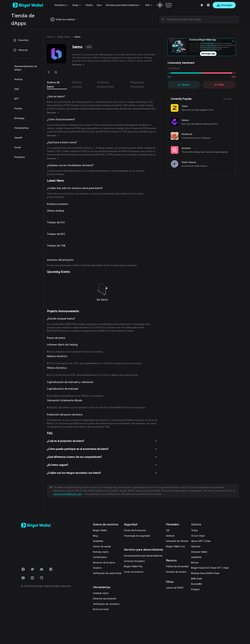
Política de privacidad (177, 566)
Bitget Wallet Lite (175, 546)
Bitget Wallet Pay (133, 566)
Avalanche (196, 557)
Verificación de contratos (106, 604)
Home (50, 37)
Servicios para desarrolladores (122, 5)
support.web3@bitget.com (67, 494)
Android (170, 536)
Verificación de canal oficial (107, 573)
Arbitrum (196, 546)
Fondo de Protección (135, 530)
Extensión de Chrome (177, 541)
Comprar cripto (101, 593)
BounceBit (197, 584)
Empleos (97, 568)
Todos (195, 530)
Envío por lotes (101, 609)
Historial (20, 50)
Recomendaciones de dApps (26, 68)
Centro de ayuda (102, 546)
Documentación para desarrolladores (143, 556)
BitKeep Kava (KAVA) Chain (205, 573)
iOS (168, 530)
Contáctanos (100, 557)
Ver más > (228, 99)
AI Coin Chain (198, 536)
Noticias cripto (101, 552)
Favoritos (21, 40)
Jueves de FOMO (175, 588)
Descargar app (208, 54)
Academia (98, 541)
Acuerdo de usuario (176, 572)
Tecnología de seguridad (137, 536)
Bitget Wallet (100, 530)
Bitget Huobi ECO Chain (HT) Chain (210, 568)
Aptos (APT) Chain (201, 541)
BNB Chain (197, 579)
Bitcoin (195, 563)
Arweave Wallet (199, 552)
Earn (99, 5)
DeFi (89, 47)
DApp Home (64, 37)
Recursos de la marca (104, 563)
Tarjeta (89, 5)
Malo (219, 85)
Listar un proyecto (134, 572)
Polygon (195, 589)
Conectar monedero (134, 561)
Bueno (184, 85)
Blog (95, 536)
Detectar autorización (105, 599)
